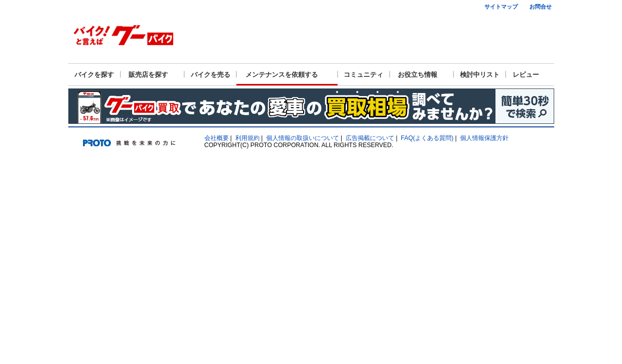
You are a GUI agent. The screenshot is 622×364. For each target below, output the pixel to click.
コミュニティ (363, 75)
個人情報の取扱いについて (303, 138)
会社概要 (217, 138)
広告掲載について (370, 138)
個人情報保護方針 (484, 138)
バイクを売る (211, 75)
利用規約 (247, 138)
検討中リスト (480, 75)
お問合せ (541, 7)
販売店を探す (148, 75)
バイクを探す (94, 75)
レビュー (526, 75)
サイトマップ (501, 7)
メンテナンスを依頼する (282, 75)
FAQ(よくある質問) (427, 138)
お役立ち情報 (418, 75)
